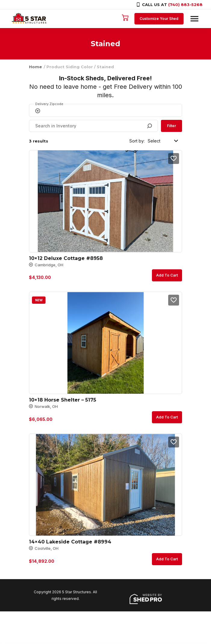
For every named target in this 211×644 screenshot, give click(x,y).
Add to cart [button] (167, 275)
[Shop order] (163, 141)
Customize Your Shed (159, 19)
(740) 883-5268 (185, 5)
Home (35, 67)
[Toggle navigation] (194, 19)
